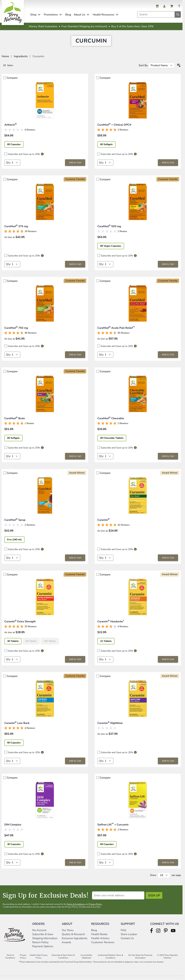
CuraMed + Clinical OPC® (114, 129)
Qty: (8, 167)
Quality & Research (73, 938)
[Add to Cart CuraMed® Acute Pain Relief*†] (168, 359)
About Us (79, 15)
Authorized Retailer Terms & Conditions (110, 960)
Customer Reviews (103, 946)
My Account (39, 934)
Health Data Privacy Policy (39, 960)
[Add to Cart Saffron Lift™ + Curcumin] (168, 866)
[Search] (178, 14)
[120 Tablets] (51, 645)
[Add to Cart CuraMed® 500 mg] (168, 268)
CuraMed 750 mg (16, 332)
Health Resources (103, 15)
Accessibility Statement (86, 960)
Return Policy (41, 946)
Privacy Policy (96, 908)
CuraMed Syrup (15, 524)
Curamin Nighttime (110, 727)
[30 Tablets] (14, 645)
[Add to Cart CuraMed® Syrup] (75, 562)
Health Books (99, 938)
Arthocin (11, 129)
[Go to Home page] (13, 13)
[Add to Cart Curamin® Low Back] (75, 765)
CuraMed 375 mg (16, 230)
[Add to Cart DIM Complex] (75, 866)
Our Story (68, 934)
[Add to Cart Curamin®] (168, 562)
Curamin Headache (111, 626)
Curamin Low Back (17, 727)
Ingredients (21, 60)
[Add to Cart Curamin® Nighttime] (168, 765)
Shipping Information (45, 942)
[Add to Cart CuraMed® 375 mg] (75, 268)
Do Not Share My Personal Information (140, 960)
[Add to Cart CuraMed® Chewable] (168, 460)
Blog (68, 15)
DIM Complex (13, 829)
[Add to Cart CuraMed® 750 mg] (75, 359)
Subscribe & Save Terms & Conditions (63, 960)
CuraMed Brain (15, 422)
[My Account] (164, 6)
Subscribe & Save (43, 938)
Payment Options (43, 950)
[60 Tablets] (33, 645)
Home (5, 60)
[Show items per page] (164, 879)
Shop (33, 15)
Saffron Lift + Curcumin (113, 829)
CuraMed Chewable (111, 422)
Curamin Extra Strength (20, 626)
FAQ (123, 934)
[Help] (179, 6)
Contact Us (127, 942)
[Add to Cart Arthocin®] (75, 167)
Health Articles (100, 942)
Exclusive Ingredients (75, 942)
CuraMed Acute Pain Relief (116, 332)
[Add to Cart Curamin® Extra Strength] (75, 663)
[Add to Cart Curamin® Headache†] (168, 663)
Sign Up (154, 899)
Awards (66, 946)
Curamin (103, 524)
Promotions (51, 15)
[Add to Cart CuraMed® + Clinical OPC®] (168, 167)
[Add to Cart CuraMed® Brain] (75, 460)
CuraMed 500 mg (109, 230)
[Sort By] (162, 69)
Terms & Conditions (76, 908)
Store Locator (129, 938)
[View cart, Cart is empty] (172, 6)
